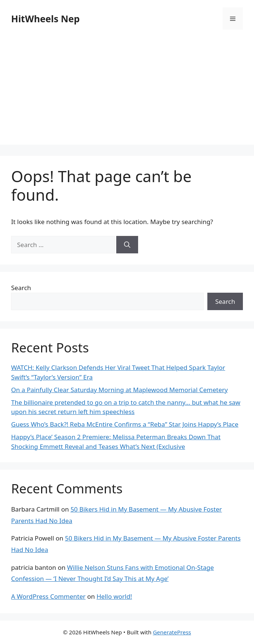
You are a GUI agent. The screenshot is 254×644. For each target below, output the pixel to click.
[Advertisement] (127, 93)
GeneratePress (172, 632)
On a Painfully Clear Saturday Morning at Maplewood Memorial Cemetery (119, 390)
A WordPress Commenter (48, 596)
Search (21, 288)
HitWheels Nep (45, 19)
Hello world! (114, 596)
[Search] (127, 245)
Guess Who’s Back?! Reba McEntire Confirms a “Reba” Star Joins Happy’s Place (125, 424)
